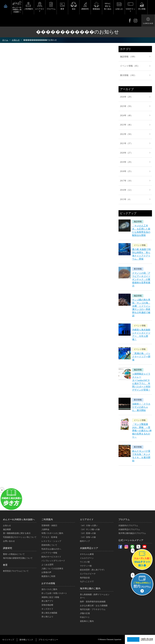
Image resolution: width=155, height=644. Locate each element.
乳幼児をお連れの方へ (51, 549)
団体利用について (49, 545)
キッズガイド (47, 609)
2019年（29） (126, 162)
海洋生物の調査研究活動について (18, 558)
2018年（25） (126, 171)
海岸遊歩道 (85, 578)
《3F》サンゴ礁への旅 (90, 529)
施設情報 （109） (128, 57)
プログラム (51, 9)
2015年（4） (126, 199)
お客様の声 (46, 572)
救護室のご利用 (48, 576)
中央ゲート (85, 617)
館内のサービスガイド (51, 557)
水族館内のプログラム (128, 525)
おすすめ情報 (48, 583)
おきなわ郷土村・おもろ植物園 (94, 606)
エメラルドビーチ (88, 574)
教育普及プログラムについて (16, 571)
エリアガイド (40, 10)
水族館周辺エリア (89, 548)
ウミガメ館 (85, 562)
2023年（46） (126, 125)
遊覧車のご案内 (87, 621)
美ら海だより (47, 617)
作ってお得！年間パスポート (54, 593)
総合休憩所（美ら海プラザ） (93, 570)
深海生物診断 (47, 605)
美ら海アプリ (47, 601)
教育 (62, 9)
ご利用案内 (28, 9)
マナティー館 (86, 566)
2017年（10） (126, 181)
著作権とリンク (26, 640)
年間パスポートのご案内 (52, 533)
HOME (6, 6)
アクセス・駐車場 (49, 537)
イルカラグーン (87, 558)
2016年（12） (126, 190)
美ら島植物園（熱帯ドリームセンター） (95, 596)
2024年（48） (126, 115)
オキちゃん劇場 (87, 554)
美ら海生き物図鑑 (49, 613)
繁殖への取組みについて (14, 554)
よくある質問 (47, 565)
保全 (74, 9)
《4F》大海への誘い (89, 525)
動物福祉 (96, 9)
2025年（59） (126, 106)
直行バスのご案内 (49, 589)
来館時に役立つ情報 (50, 597)
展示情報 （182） (128, 75)
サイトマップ (8, 640)
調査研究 (85, 9)
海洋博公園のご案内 (90, 588)
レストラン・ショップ (51, 541)
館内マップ (85, 541)
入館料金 (45, 529)
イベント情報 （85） (130, 66)
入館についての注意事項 (52, 569)
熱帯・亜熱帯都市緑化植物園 (93, 602)
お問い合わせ (9, 541)
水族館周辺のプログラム (129, 529)
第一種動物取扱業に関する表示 (17, 533)
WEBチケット (131, 10)
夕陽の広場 (85, 613)
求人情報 (142, 9)
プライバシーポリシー (48, 640)
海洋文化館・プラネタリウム (93, 609)
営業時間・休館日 (49, 525)
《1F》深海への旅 (88, 537)
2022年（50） (126, 134)
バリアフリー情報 (49, 553)
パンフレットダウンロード (53, 561)
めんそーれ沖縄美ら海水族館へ (17, 10)
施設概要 (7, 529)
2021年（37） (126, 143)
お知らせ (119, 9)
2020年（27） (126, 153)
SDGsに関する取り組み (108, 6)
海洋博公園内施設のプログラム (132, 533)
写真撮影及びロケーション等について (20, 537)
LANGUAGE (148, 23)
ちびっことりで (87, 581)
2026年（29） (126, 97)
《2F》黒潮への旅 (88, 533)
